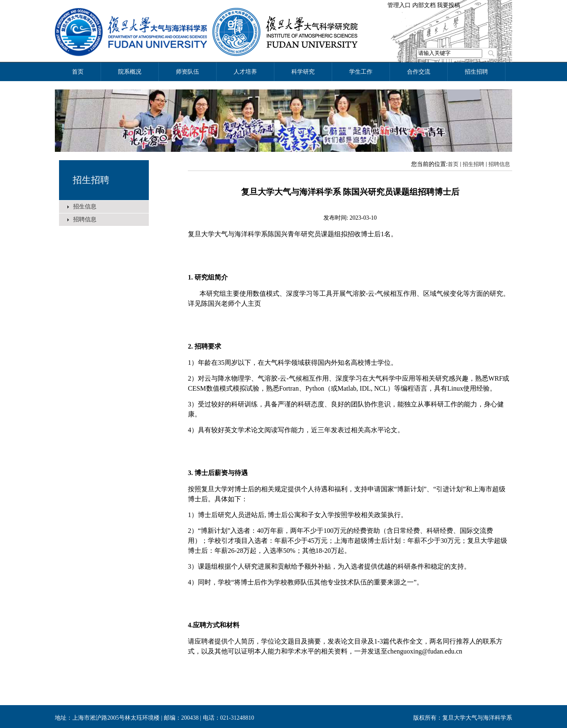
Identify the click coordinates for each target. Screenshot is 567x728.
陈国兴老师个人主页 (231, 303)
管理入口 (399, 5)
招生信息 (85, 207)
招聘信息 (85, 219)
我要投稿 (449, 5)
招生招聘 (91, 180)
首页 (453, 164)
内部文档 (424, 5)
